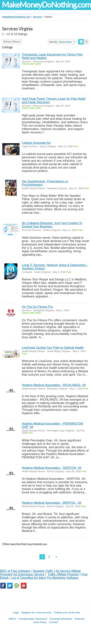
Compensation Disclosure (33, 619)
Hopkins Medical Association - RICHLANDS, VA (54, 385)
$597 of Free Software (15, 571)
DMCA (12, 619)
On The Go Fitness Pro (37, 307)
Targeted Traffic (43, 571)
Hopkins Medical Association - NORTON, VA (52, 468)
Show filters (12, 42)
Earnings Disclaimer (61, 619)
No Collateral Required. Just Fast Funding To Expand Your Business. (52, 225)
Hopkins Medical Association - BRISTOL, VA (52, 503)
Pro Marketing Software (63, 578)
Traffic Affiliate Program (63, 574)
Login (16, 613)
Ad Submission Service (29, 574)
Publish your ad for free (67, 613)
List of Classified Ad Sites (28, 578)
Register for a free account (36, 613)
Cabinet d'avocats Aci (36, 143)
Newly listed (65, 42)
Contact (53, 622)
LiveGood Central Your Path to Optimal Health (53, 348)
